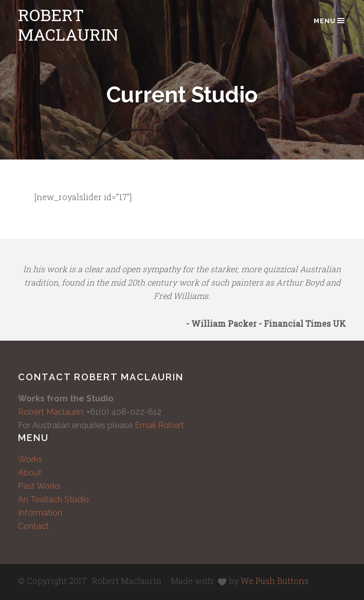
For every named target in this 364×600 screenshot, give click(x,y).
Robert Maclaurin (68, 24)
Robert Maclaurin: (51, 412)
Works (30, 459)
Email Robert (159, 425)
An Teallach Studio (53, 499)
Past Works (39, 486)
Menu (330, 21)
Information (40, 513)
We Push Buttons (275, 581)
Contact (33, 526)
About (30, 473)
